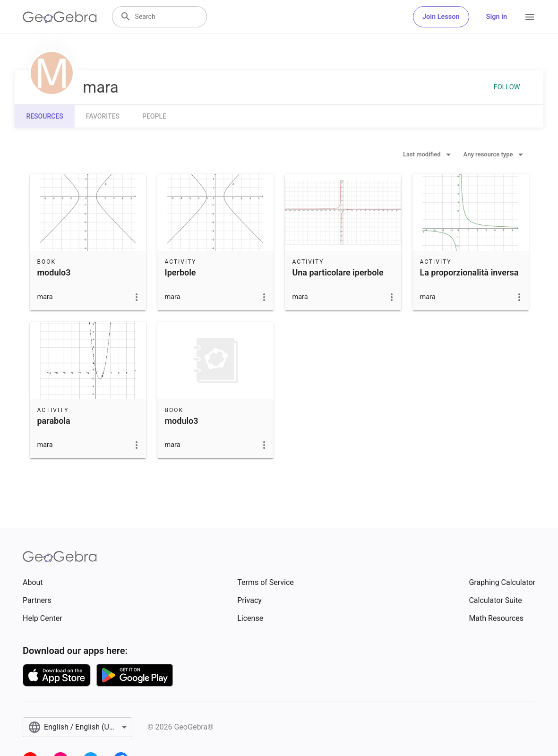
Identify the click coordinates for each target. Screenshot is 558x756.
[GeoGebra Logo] (60, 17)
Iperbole (180, 272)
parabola (54, 421)
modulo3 (54, 272)
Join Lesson (441, 17)
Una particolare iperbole (338, 272)
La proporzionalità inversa (469, 272)
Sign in (497, 17)
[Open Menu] (530, 17)
